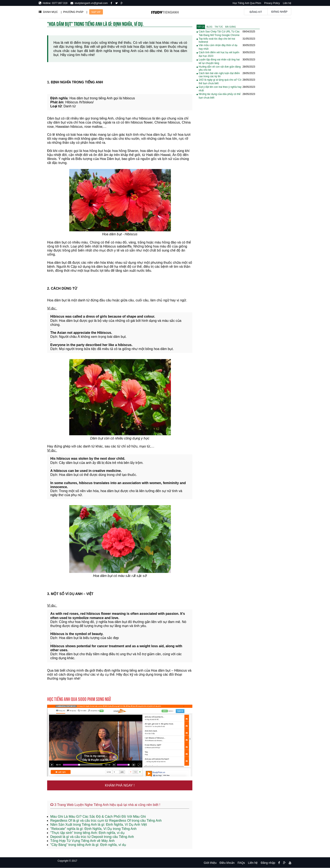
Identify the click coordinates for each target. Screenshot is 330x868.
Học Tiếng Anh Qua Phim (247, 3)
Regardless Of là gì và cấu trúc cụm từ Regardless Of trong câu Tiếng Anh (106, 821)
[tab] (201, 27)
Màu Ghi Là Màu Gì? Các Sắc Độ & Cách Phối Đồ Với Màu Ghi (98, 817)
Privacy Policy (272, 3)
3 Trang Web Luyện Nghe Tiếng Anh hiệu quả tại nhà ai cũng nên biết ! (105, 805)
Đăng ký (256, 12)
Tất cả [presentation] (201, 27)
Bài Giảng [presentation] (230, 27)
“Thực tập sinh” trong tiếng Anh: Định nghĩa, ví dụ (87, 833)
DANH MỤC (48, 12)
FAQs (241, 863)
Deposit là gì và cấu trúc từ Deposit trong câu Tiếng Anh (92, 837)
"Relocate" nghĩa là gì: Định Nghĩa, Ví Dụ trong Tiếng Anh (93, 829)
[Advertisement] (228, 170)
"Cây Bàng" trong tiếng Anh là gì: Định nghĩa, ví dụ (88, 845)
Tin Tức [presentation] (219, 27)
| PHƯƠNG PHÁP (72, 12)
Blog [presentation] (210, 27)
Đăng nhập (279, 12)
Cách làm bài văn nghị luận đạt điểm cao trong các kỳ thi (219, 75)
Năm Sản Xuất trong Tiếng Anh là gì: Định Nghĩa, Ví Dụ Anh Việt (99, 825)
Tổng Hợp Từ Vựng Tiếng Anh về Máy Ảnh (82, 841)
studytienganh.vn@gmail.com (90, 3)
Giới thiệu (210, 863)
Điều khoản (227, 863)
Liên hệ (287, 3)
